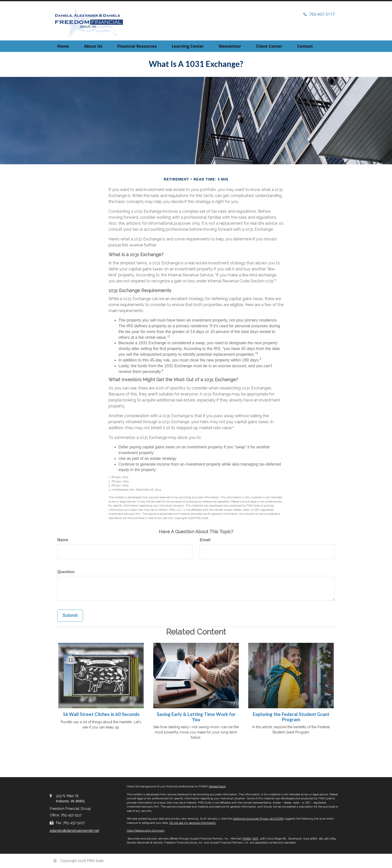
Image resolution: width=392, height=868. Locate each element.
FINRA (247, 839)
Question (66, 572)
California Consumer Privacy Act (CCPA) (258, 819)
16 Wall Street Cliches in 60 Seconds (101, 714)
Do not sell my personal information (193, 823)
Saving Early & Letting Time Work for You (196, 717)
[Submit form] (70, 616)
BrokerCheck (218, 786)
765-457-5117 (319, 14)
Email (205, 540)
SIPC (255, 839)
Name (63, 540)
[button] (93, 46)
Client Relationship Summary (146, 831)
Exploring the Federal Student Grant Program (291, 717)
